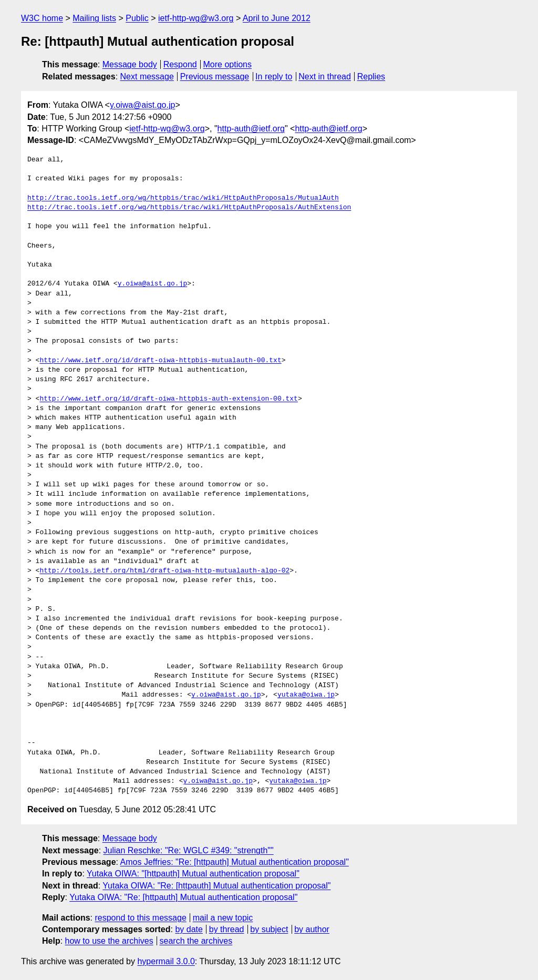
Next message (147, 76)
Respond (180, 64)
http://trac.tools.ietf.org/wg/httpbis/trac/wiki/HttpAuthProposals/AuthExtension (189, 208)
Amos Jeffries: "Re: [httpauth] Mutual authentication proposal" (235, 862)
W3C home (42, 18)
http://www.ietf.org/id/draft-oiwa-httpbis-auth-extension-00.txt (168, 399)
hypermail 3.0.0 (166, 961)
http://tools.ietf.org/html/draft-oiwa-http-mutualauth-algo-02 (164, 571)
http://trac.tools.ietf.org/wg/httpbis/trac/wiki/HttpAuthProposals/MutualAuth (183, 198)
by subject (269, 929)
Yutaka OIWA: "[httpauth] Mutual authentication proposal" (193, 874)
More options (228, 64)
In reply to (274, 76)
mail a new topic (223, 918)
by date (189, 929)
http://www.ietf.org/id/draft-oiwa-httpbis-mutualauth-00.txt (160, 361)
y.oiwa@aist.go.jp (142, 105)
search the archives (196, 941)
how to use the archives (109, 941)
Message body (130, 64)
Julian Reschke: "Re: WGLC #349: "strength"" (189, 850)
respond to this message (140, 918)
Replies (371, 76)
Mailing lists (94, 18)
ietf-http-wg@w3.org (196, 18)
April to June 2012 (277, 18)
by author (312, 929)
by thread (227, 929)
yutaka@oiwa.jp (306, 695)
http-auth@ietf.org (251, 129)
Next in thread (325, 76)
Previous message (215, 76)
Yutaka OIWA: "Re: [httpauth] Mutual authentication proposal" (216, 886)
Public (137, 18)
